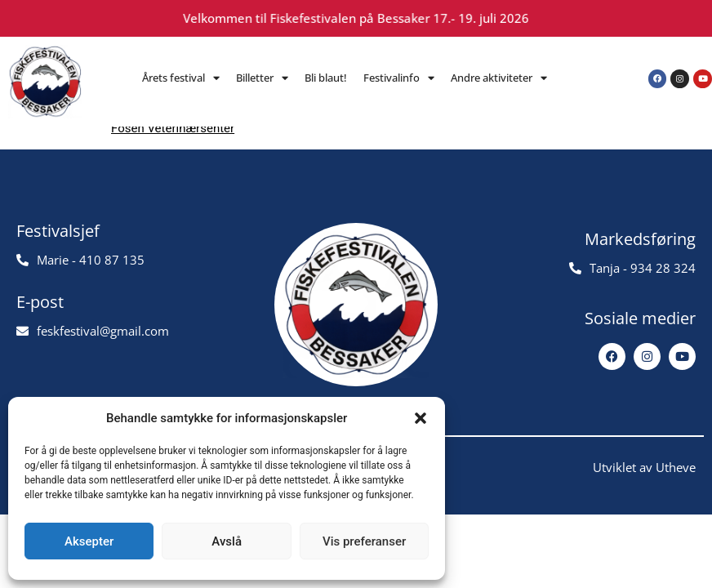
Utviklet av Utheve (644, 467)
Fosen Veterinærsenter (173, 128)
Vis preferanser (364, 541)
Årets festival (181, 78)
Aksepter (89, 541)
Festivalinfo (399, 78)
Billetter (262, 78)
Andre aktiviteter (499, 78)
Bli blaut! (326, 78)
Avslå (227, 541)
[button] (421, 418)
